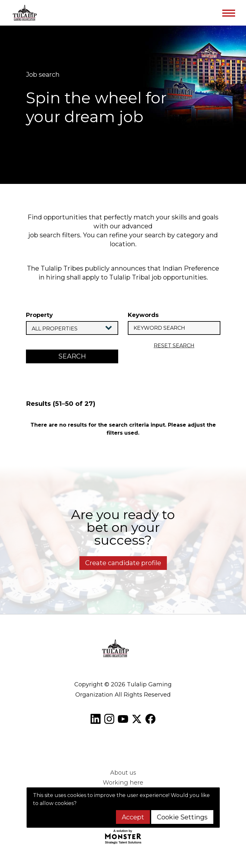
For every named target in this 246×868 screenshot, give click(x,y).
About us (123, 773)
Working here (123, 783)
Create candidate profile (123, 563)
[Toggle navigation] (228, 13)
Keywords (143, 315)
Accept (133, 817)
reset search (174, 346)
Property (39, 315)
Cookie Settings (182, 817)
